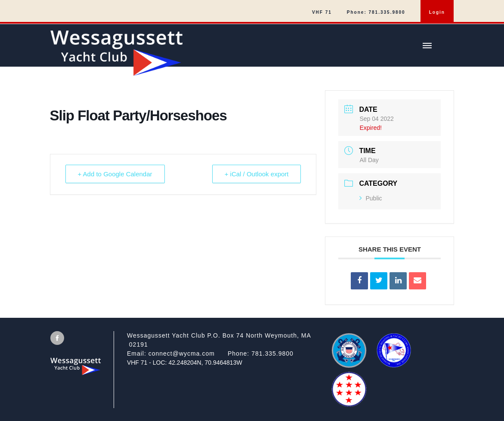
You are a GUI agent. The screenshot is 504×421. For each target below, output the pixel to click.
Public (371, 198)
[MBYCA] (394, 365)
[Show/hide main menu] (427, 46)
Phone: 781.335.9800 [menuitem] (376, 12)
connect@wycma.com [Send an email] (182, 353)
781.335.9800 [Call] (272, 353)
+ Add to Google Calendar (115, 174)
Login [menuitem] (437, 12)
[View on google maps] (226, 340)
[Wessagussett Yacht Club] (252, 50)
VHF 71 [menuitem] (322, 12)
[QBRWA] (349, 403)
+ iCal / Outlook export (257, 174)
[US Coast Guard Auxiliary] (349, 365)
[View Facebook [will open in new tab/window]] (57, 338)
